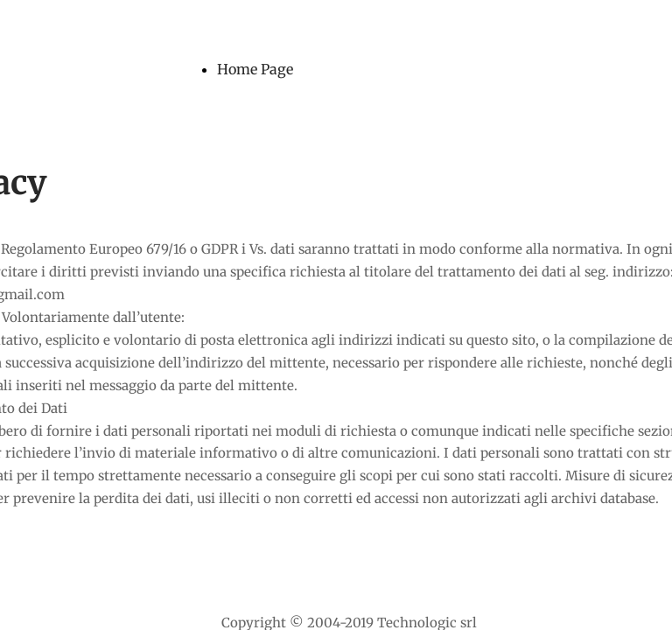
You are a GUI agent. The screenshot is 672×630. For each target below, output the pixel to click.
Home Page (255, 69)
